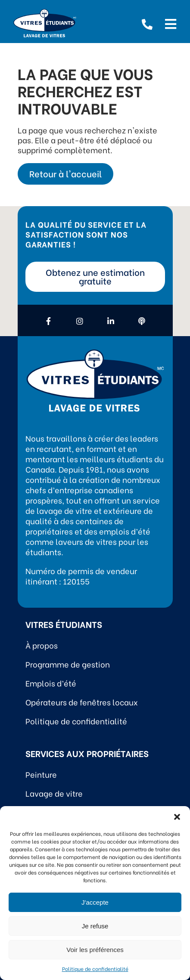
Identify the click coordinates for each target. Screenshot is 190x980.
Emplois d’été (51, 683)
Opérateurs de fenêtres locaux (82, 702)
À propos (42, 645)
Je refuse (95, 926)
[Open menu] (171, 23)
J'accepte (95, 902)
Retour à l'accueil (65, 173)
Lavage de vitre (54, 793)
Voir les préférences (95, 950)
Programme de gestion (68, 664)
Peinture (41, 774)
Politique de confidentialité (95, 969)
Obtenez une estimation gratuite (95, 276)
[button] (177, 817)
